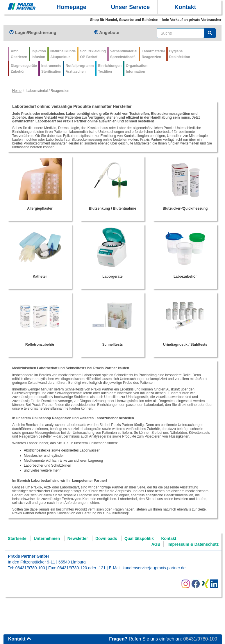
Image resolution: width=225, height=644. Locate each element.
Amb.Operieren (19, 54)
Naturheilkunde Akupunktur (63, 54)
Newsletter (78, 538)
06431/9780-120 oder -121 (81, 568)
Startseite (17, 538)
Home (17, 91)
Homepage (72, 7)
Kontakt (185, 7)
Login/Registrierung (33, 32)
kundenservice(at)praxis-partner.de (154, 568)
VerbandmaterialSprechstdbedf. (124, 54)
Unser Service (130, 7)
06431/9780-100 (30, 568)
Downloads (106, 538)
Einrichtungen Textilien (110, 69)
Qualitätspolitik (139, 538)
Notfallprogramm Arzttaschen (80, 69)
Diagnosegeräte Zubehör (24, 69)
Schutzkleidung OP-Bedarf (93, 54)
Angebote (106, 32)
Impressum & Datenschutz (193, 544)
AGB (156, 544)
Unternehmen (47, 538)
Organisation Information (137, 69)
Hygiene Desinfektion (180, 54)
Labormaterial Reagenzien (153, 54)
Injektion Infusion (39, 54)
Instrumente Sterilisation (51, 69)
